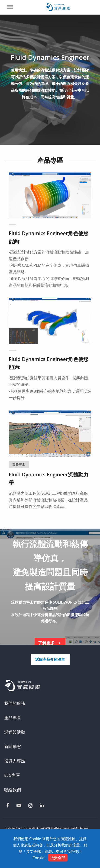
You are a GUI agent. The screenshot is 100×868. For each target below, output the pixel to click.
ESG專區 (12, 775)
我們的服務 (15, 703)
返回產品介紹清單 (50, 659)
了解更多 (50, 643)
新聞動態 (13, 746)
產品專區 (13, 718)
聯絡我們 (13, 790)
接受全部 (58, 858)
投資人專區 (15, 761)
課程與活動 (15, 732)
